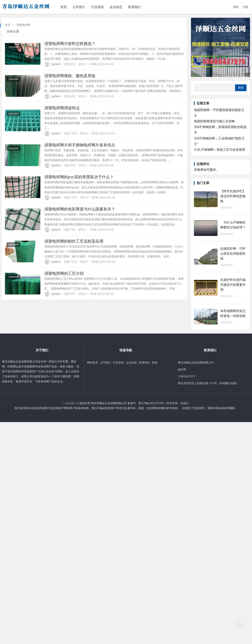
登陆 (236, 7)
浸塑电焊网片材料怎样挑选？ (70, 43)
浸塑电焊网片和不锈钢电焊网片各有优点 (80, 145)
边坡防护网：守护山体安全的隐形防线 (233, 253)
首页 (64, 7)
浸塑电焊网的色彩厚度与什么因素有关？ (80, 209)
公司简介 (79, 7)
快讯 (155, 362)
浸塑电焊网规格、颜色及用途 (70, 76)
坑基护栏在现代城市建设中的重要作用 (233, 285)
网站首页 (93, 362)
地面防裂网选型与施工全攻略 (214, 121)
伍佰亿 (185, 403)
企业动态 (116, 7)
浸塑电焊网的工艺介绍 (64, 273)
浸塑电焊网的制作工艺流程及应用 (74, 241)
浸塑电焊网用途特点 (62, 108)
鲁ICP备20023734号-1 (152, 403)
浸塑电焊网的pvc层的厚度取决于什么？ (79, 177)
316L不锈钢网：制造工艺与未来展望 (220, 150)
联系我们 (134, 7)
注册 (245, 7)
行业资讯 (97, 7)
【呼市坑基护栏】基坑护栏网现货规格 (233, 196)
